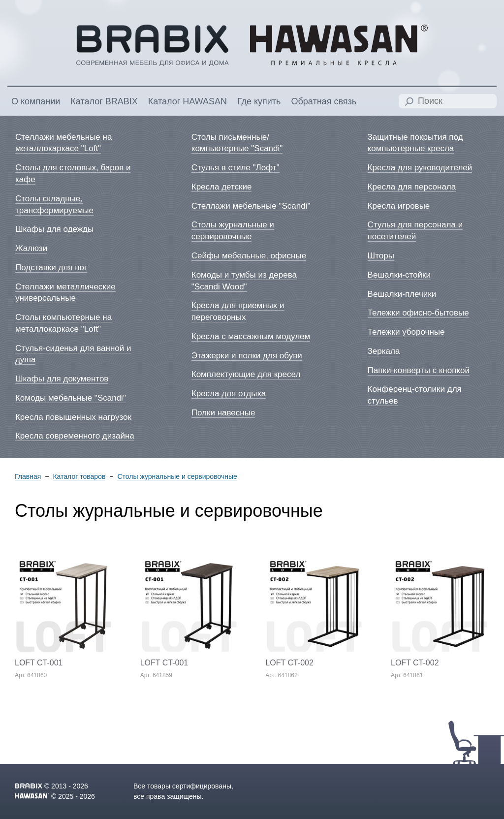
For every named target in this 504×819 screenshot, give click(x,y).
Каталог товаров (79, 477)
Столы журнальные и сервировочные (177, 477)
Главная (28, 477)
